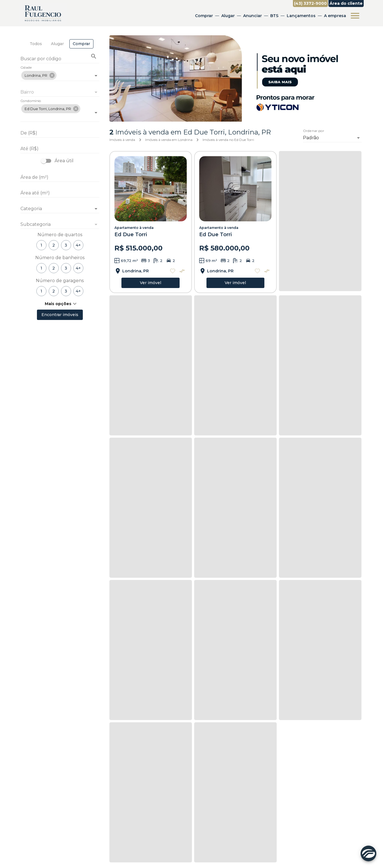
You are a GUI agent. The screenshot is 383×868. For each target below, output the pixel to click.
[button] (39, 75)
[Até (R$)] (60, 149)
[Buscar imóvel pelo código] (94, 56)
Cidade (26, 68)
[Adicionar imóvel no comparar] (182, 271)
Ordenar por (314, 131)
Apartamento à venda (134, 228)
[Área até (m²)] (60, 193)
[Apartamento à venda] (151, 189)
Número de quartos (60, 235)
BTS (274, 16)
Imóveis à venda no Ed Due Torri (228, 140)
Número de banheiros (60, 258)
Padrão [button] (311, 138)
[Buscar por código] (60, 59)
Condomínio (31, 101)
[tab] (36, 44)
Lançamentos (301, 16)
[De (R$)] (60, 133)
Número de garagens (60, 281)
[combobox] (60, 73)
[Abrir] (96, 76)
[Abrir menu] (355, 16)
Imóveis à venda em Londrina (169, 140)
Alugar (228, 16)
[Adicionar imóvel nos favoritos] (173, 271)
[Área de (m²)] (60, 177)
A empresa (335, 16)
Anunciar (252, 16)
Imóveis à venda (122, 140)
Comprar (204, 16)
